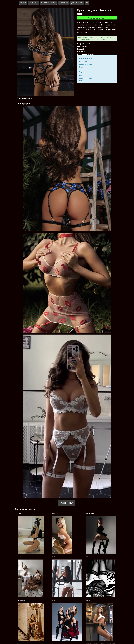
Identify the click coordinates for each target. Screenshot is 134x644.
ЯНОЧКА (20, 513)
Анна (87, 557)
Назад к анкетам (67, 503)
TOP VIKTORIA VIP (21, 600)
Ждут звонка (33, 3)
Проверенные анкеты (48, 3)
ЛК (87, 3)
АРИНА (54, 513)
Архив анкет (96, 643)
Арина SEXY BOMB (90, 513)
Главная (23, 3)
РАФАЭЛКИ (20, 557)
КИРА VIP (88, 600)
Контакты (103, 643)
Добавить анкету (77, 3)
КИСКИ (53, 600)
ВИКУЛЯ (54, 557)
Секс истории (63, 3)
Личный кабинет (111, 643)
